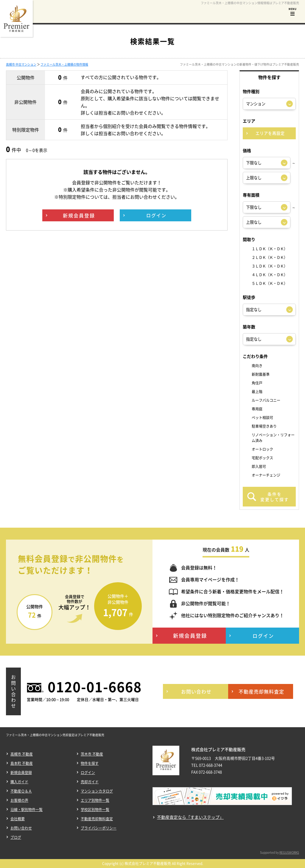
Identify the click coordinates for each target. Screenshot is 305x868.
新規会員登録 (21, 773)
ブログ (16, 837)
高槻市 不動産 (22, 754)
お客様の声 (19, 800)
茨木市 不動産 (92, 754)
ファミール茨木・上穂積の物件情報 (64, 64)
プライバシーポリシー (99, 828)
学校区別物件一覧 (95, 810)
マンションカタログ (97, 791)
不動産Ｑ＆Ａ (21, 791)
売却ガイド (90, 782)
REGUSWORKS (289, 852)
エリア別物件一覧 (95, 800)
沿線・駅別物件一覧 (27, 810)
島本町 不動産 (22, 763)
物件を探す (90, 763)
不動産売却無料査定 (97, 819)
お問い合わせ (21, 828)
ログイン (88, 773)
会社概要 (18, 819)
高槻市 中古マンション (21, 64)
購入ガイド (19, 782)
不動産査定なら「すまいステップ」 (190, 817)
